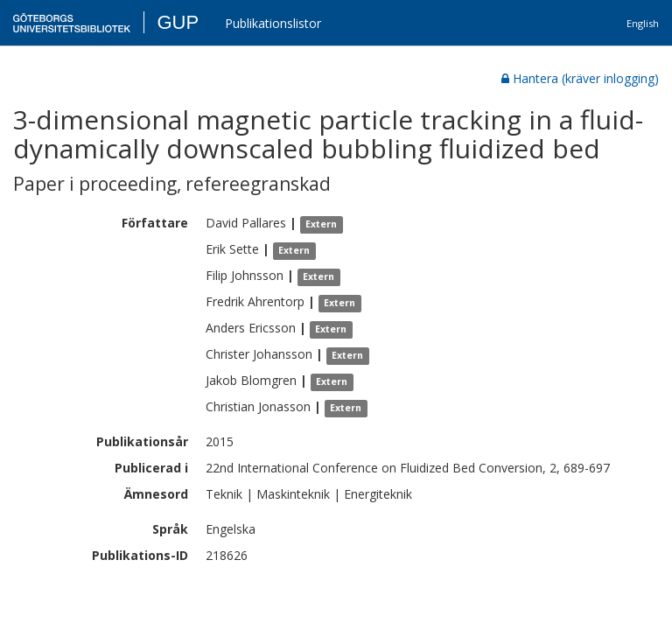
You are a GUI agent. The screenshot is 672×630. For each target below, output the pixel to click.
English (643, 23)
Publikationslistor (273, 23)
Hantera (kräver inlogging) (580, 78)
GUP (178, 22)
